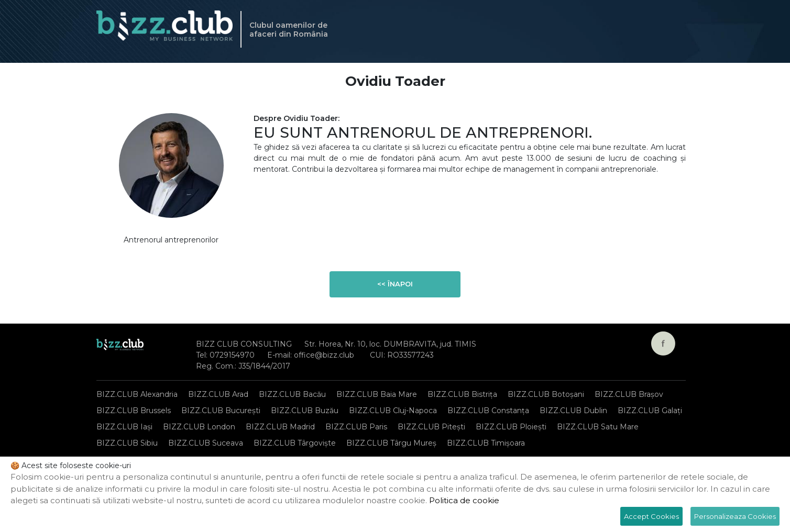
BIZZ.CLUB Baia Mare (377, 394)
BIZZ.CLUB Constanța (488, 411)
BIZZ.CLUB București (221, 411)
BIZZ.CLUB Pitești (431, 427)
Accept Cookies (651, 516)
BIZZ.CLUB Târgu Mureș (391, 443)
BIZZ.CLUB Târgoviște (295, 443)
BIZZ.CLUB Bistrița (462, 394)
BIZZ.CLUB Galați (650, 411)
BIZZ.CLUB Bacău (292, 394)
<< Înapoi (395, 284)
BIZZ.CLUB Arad (218, 394)
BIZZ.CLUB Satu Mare (598, 427)
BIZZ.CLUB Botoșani (546, 394)
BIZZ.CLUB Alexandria (137, 394)
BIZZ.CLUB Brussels (134, 411)
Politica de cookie (464, 500)
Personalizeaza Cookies (735, 516)
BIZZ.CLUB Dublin (573, 411)
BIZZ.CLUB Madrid (280, 427)
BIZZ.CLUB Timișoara (486, 443)
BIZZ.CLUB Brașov (629, 394)
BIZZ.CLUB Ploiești (511, 427)
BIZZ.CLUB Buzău (305, 411)
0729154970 (232, 355)
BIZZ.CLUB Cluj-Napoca (393, 411)
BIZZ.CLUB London (199, 427)
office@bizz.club (324, 355)
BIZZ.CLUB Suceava (206, 443)
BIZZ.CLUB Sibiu (127, 443)
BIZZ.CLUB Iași (124, 427)
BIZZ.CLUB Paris (356, 427)
